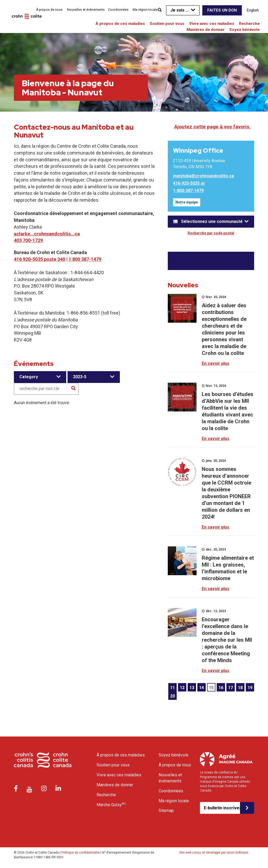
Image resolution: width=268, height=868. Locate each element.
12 (182, 688)
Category (29, 377)
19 (250, 688)
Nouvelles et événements (170, 778)
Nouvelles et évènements (86, 10)
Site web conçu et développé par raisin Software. (214, 853)
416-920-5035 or (189, 183)
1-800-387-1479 (188, 191)
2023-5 (80, 377)
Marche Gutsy (111, 805)
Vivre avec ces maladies (212, 24)
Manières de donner (206, 30)
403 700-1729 (28, 240)
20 (172, 696)
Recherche (249, 24)
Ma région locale (145, 10)
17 (231, 688)
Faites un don (222, 10)
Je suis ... (180, 10)
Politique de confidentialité (80, 853)
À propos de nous (49, 10)
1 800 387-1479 (85, 259)
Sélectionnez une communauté (212, 221)
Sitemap (166, 811)
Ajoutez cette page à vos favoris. (212, 127)
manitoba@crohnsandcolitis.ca (203, 176)
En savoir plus (216, 363)
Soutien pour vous (167, 24)
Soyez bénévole (244, 30)
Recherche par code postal (211, 233)
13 (192, 688)
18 (240, 688)
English (253, 10)
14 (202, 688)
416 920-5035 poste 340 (40, 259)
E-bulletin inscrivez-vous (222, 808)
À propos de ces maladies (120, 24)
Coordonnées (118, 10)
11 (172, 688)
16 (221, 688)
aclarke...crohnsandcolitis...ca (47, 234)
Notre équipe (187, 202)
